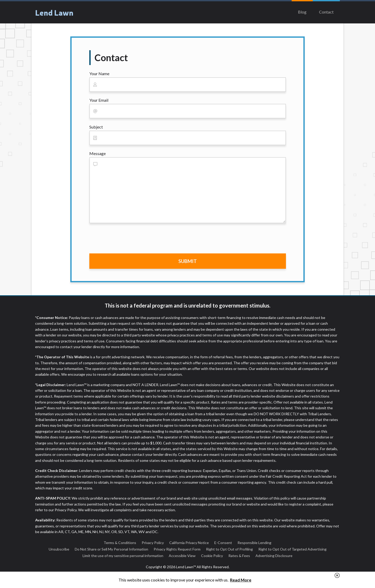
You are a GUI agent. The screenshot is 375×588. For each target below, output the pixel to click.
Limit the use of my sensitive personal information (123, 556)
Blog (302, 12)
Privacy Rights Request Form (177, 549)
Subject (96, 127)
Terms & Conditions (120, 543)
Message (98, 153)
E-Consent (223, 543)
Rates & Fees (239, 556)
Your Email (99, 100)
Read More (241, 580)
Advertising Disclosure (274, 556)
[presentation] (129, 239)
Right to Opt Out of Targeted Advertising (292, 549)
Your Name (99, 73)
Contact (326, 12)
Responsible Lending (254, 543)
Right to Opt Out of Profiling (229, 549)
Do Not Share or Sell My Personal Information (111, 549)
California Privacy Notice (189, 543)
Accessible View (182, 556)
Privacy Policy (153, 543)
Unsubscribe (59, 549)
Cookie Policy (212, 556)
